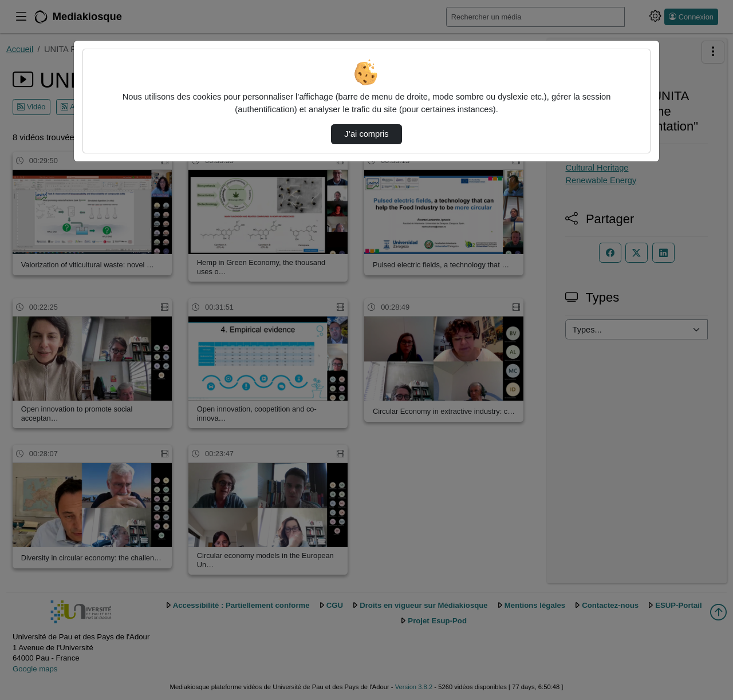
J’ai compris (366, 134)
